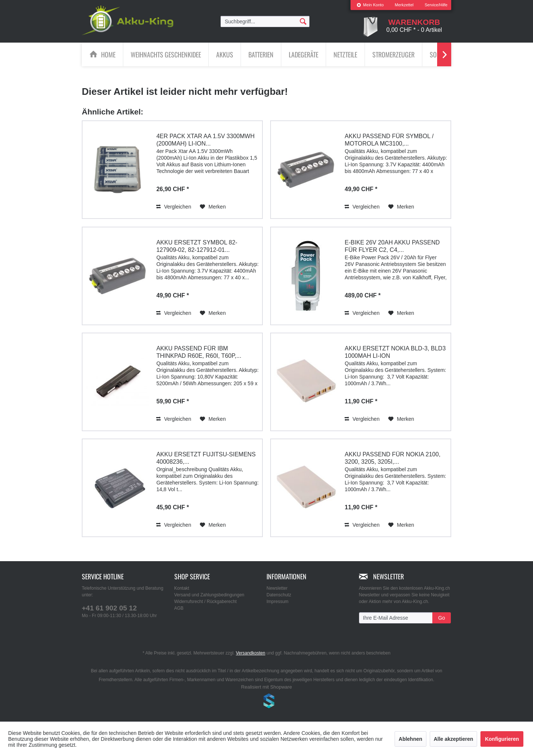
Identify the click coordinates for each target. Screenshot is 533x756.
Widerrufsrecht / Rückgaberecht (206, 602)
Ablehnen (410, 739)
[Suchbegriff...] (265, 21)
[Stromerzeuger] (393, 54)
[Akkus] (225, 54)
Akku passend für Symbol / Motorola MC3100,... (389, 140)
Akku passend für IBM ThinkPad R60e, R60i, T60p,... (199, 352)
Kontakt (182, 588)
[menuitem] (370, 5)
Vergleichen (174, 207)
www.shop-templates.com (266, 702)
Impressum (277, 602)
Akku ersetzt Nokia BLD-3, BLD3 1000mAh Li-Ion (395, 352)
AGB (179, 608)
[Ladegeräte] (304, 54)
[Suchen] (303, 21)
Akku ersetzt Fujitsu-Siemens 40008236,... (206, 458)
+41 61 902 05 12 (109, 608)
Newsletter (277, 588)
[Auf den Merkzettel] (213, 207)
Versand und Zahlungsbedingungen (209, 595)
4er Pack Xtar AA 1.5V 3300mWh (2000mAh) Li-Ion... (205, 140)
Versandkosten (250, 653)
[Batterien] (261, 54)
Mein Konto (370, 5)
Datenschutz (279, 595)
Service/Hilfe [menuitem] (436, 5)
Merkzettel (404, 5)
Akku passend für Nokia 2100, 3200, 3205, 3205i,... (392, 458)
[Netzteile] (345, 54)
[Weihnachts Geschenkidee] (166, 54)
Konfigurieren (502, 739)
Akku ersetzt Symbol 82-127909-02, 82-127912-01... (197, 246)
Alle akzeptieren (454, 739)
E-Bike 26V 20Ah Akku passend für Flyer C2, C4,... (392, 246)
